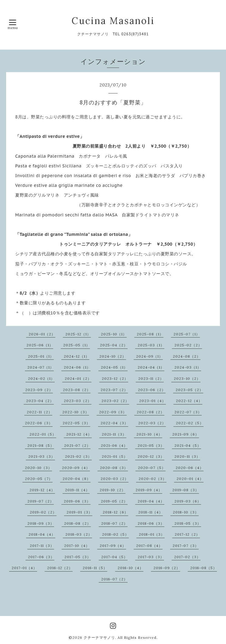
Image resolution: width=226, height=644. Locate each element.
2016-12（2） (60, 568)
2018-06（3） (151, 523)
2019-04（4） (151, 501)
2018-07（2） (114, 523)
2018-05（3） (188, 523)
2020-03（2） (115, 479)
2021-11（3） (114, 434)
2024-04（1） (151, 367)
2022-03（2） (152, 423)
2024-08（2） (187, 356)
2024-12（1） (77, 356)
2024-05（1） (114, 367)
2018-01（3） (152, 534)
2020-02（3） (152, 479)
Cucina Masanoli (113, 21)
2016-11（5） (95, 568)
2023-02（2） (115, 401)
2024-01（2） (78, 378)
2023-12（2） (115, 378)
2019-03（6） (188, 501)
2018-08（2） (77, 523)
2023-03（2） (78, 401)
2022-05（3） (76, 423)
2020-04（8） (77, 479)
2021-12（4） (79, 434)
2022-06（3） (39, 423)
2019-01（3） (79, 512)
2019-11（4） (77, 490)
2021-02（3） (78, 456)
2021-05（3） (151, 445)
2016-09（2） (167, 568)
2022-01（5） (43, 434)
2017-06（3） (41, 557)
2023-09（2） (39, 390)
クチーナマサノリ (99, 637)
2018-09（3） (41, 523)
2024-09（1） (149, 356)
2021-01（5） (115, 456)
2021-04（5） (188, 445)
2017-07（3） (186, 546)
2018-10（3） (186, 512)
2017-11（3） (42, 546)
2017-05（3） (78, 557)
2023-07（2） (114, 390)
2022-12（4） (189, 401)
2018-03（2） (79, 534)
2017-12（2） (187, 534)
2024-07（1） (41, 367)
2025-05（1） (77, 345)
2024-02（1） (41, 378)
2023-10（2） (187, 378)
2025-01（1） (41, 356)
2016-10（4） (130, 568)
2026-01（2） (42, 334)
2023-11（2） (151, 378)
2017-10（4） (77, 546)
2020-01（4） (190, 479)
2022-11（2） (39, 412)
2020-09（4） (76, 468)
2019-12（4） (42, 490)
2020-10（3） (38, 468)
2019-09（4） (149, 490)
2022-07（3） (188, 412)
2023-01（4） (152, 401)
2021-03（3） (42, 456)
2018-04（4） (42, 534)
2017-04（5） (114, 557)
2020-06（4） (190, 468)
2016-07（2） (114, 579)
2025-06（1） (40, 345)
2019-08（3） (186, 490)
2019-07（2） (41, 501)
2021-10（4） (149, 434)
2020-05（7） (39, 479)
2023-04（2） (40, 401)
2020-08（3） (114, 468)
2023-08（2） (77, 390)
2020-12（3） (151, 456)
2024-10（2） (113, 356)
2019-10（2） (113, 490)
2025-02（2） (188, 345)
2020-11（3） (187, 456)
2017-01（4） (24, 568)
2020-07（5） (152, 468)
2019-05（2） (114, 501)
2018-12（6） (115, 512)
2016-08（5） (204, 568)
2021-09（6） (186, 434)
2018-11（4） (151, 512)
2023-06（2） (152, 390)
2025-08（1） (150, 334)
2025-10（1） (114, 334)
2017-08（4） (149, 546)
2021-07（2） (77, 445)
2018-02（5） (115, 534)
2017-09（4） (113, 546)
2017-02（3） (187, 557)
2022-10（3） (76, 412)
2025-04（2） (114, 345)
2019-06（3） (77, 501)
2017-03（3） (151, 557)
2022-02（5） (190, 423)
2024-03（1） (188, 367)
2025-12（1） (78, 334)
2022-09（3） (113, 412)
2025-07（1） (187, 334)
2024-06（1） (77, 367)
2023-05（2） (189, 390)
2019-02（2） (43, 512)
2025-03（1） (151, 345)
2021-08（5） (41, 445)
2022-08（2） (151, 412)
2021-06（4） (114, 445)
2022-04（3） (114, 423)
